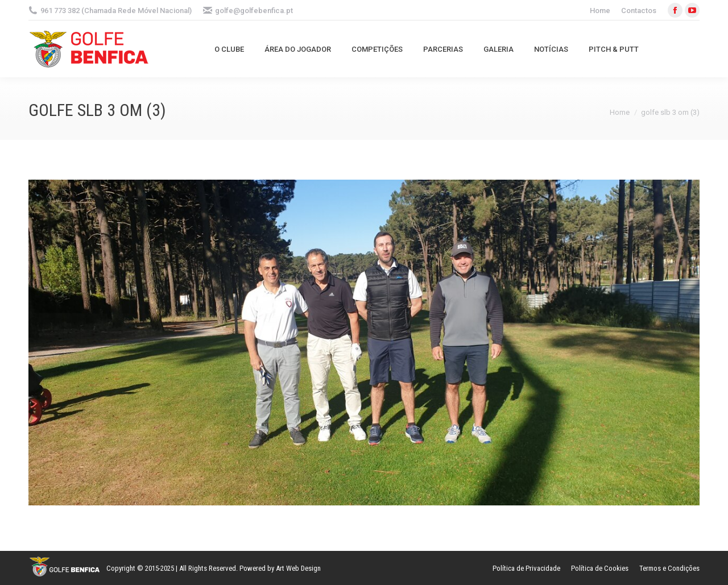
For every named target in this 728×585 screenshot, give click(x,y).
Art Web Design (298, 568)
